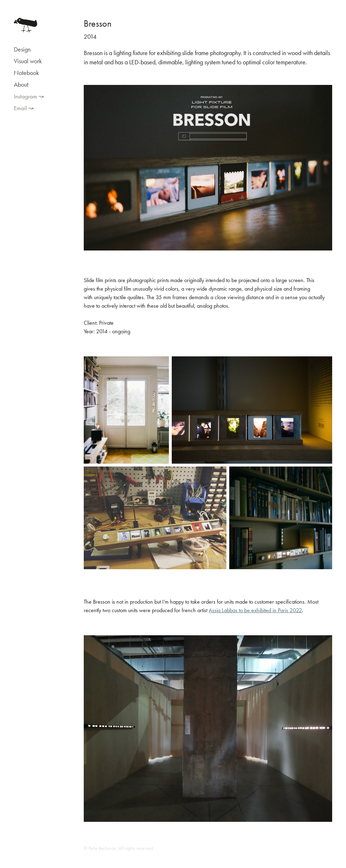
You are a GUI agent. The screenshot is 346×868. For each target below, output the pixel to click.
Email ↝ (24, 108)
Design (22, 49)
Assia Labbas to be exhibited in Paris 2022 (255, 610)
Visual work (28, 61)
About (21, 85)
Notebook (26, 73)
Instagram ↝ (29, 96)
